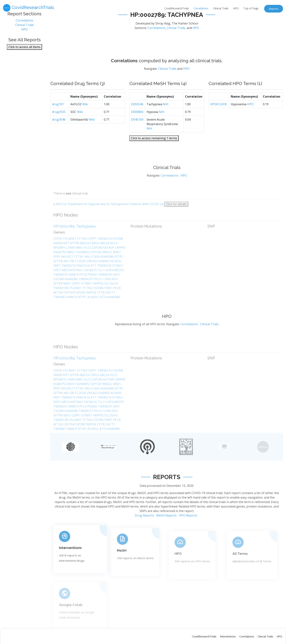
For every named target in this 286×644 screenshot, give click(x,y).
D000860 (137, 124)
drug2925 (59, 124)
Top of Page (251, 8)
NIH (166, 117)
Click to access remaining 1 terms (154, 151)
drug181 (58, 117)
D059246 (137, 117)
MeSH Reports (166, 532)
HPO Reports (188, 532)
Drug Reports (144, 532)
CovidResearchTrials (177, 8)
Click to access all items (24, 50)
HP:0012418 (218, 117)
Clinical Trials (221, 8)
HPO (236, 8)
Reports (274, 9)
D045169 (137, 132)
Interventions (228, 636)
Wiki (85, 117)
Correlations (201, 8)
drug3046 (59, 132)
